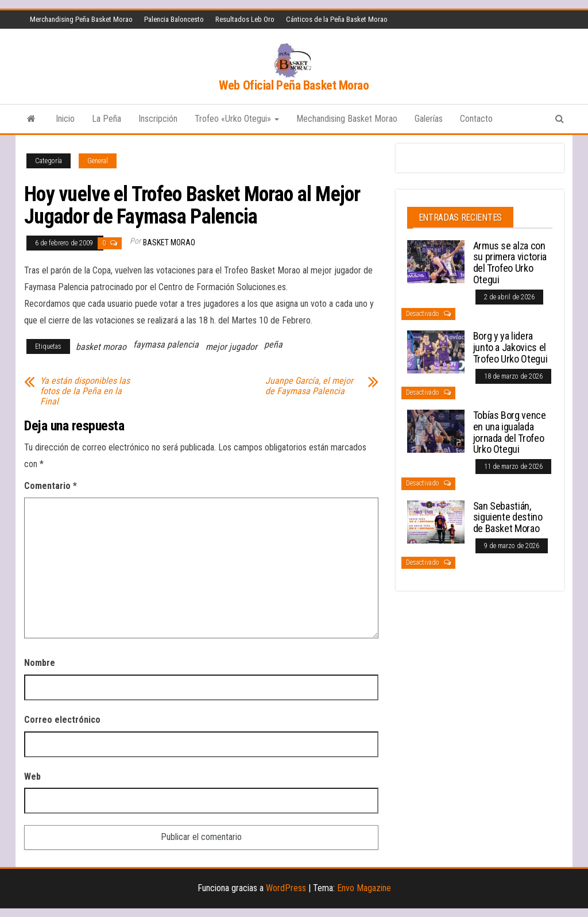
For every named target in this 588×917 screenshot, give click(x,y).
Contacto (476, 119)
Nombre (40, 663)
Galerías (429, 119)
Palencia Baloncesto (174, 19)
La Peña (107, 119)
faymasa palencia (166, 344)
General (98, 161)
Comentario (51, 486)
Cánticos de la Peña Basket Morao (337, 19)
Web (32, 777)
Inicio (65, 119)
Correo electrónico (62, 720)
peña (273, 344)
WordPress (286, 888)
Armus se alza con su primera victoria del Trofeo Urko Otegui (510, 263)
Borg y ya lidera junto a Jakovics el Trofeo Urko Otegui (510, 347)
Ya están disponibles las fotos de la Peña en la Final (85, 391)
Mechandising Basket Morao (347, 119)
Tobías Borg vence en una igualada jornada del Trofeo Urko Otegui (510, 432)
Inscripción (158, 119)
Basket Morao (169, 242)
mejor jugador (231, 347)
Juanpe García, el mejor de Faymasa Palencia (309, 386)
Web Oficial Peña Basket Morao (294, 85)
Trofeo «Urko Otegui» (237, 119)
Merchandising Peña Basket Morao (81, 19)
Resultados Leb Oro (245, 19)
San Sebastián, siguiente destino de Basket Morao (508, 517)
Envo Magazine (364, 888)
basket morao (101, 347)
